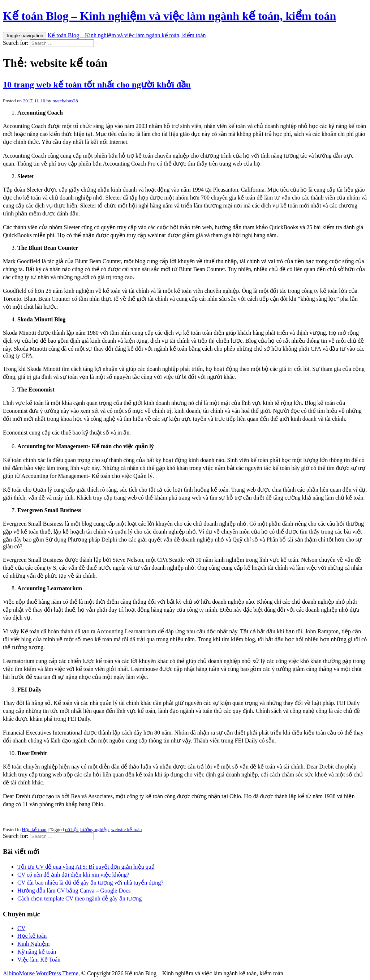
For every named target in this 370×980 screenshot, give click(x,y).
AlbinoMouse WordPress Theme (41, 973)
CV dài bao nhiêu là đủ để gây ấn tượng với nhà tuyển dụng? (90, 883)
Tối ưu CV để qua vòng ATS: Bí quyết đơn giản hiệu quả (86, 867)
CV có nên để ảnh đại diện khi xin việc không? (73, 875)
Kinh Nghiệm (33, 944)
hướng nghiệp (94, 829)
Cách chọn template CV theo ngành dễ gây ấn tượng (79, 898)
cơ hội (72, 829)
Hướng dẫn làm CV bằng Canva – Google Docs (74, 891)
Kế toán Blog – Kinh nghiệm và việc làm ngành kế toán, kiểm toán (169, 16)
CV (21, 928)
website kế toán (127, 829)
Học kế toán (34, 829)
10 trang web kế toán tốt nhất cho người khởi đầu (97, 85)
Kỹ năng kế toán (37, 952)
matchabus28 (65, 101)
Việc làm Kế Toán (39, 960)
